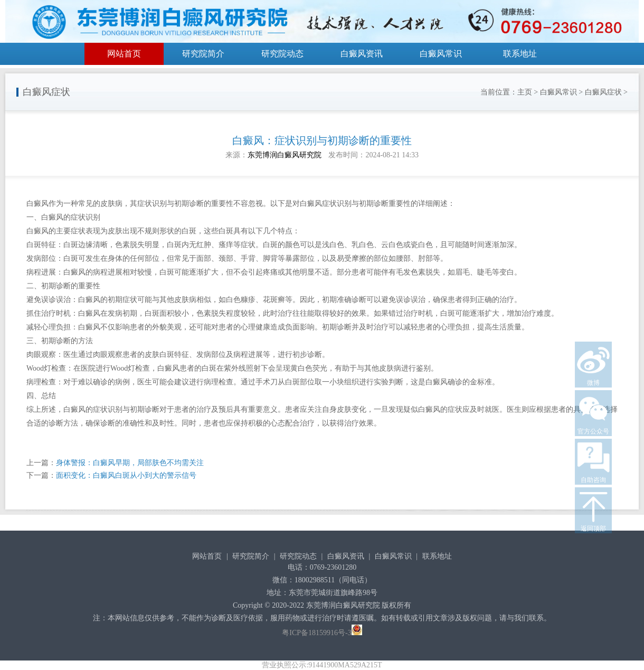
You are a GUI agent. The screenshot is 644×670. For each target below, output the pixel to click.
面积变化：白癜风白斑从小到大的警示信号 (126, 475)
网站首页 (124, 54)
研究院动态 (282, 54)
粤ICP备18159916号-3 (316, 633)
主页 (525, 92)
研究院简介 (203, 54)
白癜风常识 (441, 54)
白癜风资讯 (362, 54)
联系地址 (520, 54)
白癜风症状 (603, 92)
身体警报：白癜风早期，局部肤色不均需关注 (130, 463)
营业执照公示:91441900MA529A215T (322, 665)
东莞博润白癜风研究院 (285, 155)
